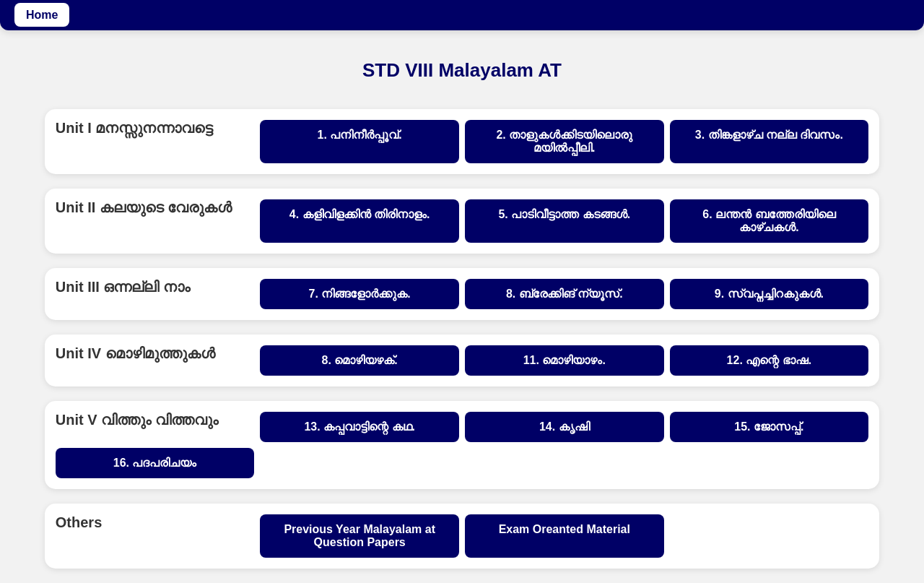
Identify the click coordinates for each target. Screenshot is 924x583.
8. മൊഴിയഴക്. (360, 360)
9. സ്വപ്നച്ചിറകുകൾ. (769, 294)
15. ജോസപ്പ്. (769, 427)
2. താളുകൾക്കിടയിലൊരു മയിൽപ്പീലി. (564, 141)
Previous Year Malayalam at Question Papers (359, 536)
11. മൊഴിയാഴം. (565, 360)
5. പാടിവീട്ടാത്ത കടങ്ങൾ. (564, 214)
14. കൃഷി (565, 427)
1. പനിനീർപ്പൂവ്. (360, 135)
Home (42, 15)
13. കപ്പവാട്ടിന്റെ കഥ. (359, 427)
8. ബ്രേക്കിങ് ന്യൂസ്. (565, 294)
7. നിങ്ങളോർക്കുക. (360, 294)
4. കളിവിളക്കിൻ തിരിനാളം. (360, 214)
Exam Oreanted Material (565, 529)
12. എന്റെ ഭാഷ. (770, 360)
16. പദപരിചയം (155, 463)
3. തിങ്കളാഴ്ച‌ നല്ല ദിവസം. (769, 135)
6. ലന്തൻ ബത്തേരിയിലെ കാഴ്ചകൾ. (769, 221)
